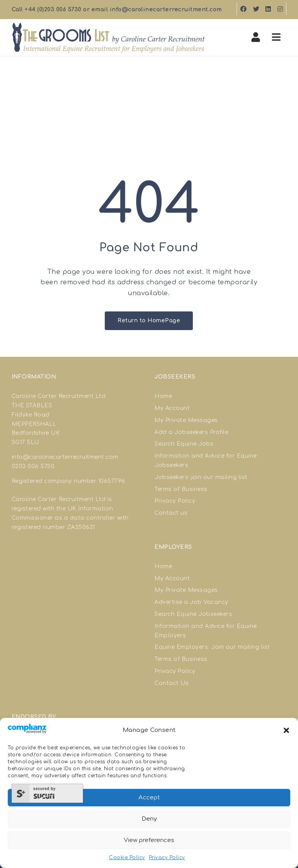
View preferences (149, 840)
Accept (149, 798)
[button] (286, 730)
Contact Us (172, 683)
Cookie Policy (127, 858)
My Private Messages (186, 420)
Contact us (171, 513)
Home (163, 396)
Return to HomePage (149, 321)
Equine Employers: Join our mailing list (212, 647)
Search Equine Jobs (184, 444)
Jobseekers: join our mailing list (201, 477)
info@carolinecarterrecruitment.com (166, 10)
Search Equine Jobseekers (193, 614)
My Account (172, 408)
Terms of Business (181, 489)
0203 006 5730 (33, 466)
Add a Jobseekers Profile (191, 432)
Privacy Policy (167, 858)
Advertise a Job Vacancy (191, 602)
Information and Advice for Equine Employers (206, 631)
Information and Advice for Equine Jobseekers (206, 461)
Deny (149, 819)
